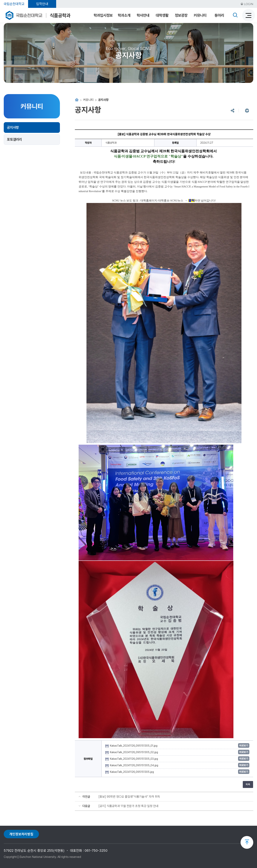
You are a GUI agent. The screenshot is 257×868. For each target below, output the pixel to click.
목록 (248, 784)
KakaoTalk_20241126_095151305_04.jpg (134, 765)
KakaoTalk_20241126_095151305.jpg (132, 772)
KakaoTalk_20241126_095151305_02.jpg (134, 752)
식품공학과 (60, 15)
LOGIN (247, 4)
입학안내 (42, 4)
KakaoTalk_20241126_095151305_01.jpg (134, 746)
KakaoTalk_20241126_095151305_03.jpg (134, 759)
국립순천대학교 (14, 4)
